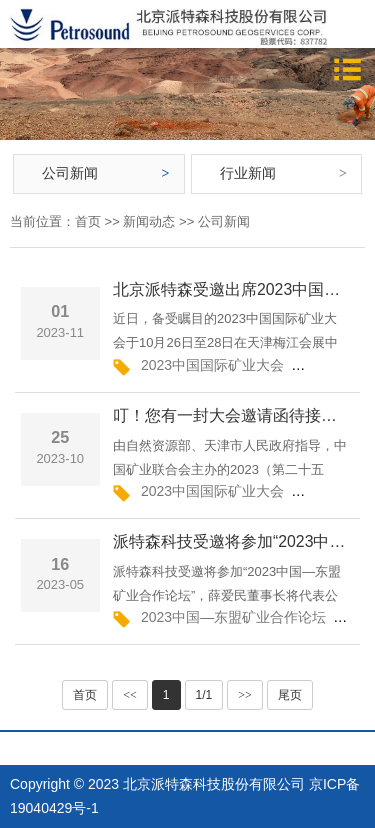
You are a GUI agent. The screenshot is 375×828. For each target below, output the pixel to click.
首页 (88, 221)
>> (245, 695)
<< (130, 695)
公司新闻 (70, 173)
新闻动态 (149, 221)
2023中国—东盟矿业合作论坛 (233, 617)
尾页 (290, 695)
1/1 (204, 695)
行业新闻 (248, 173)
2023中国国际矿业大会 (212, 365)
